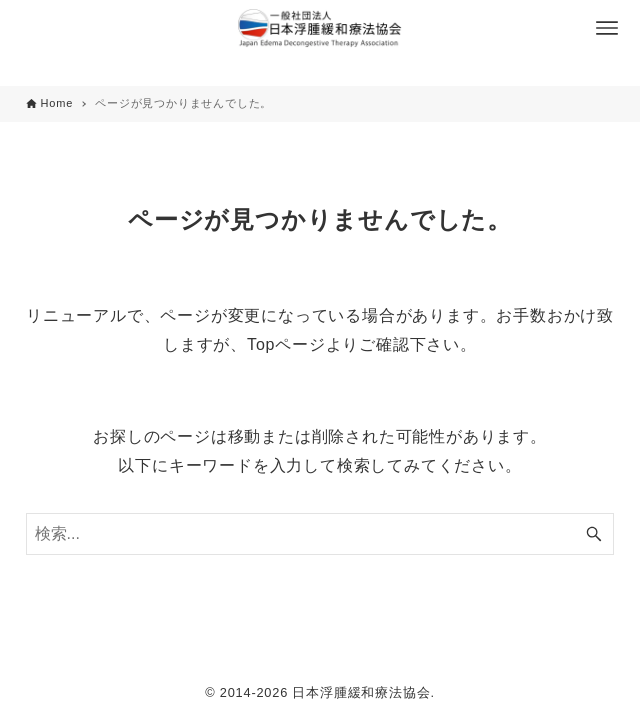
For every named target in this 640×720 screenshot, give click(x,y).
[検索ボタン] (594, 534)
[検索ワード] (320, 534)
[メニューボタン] (607, 28)
